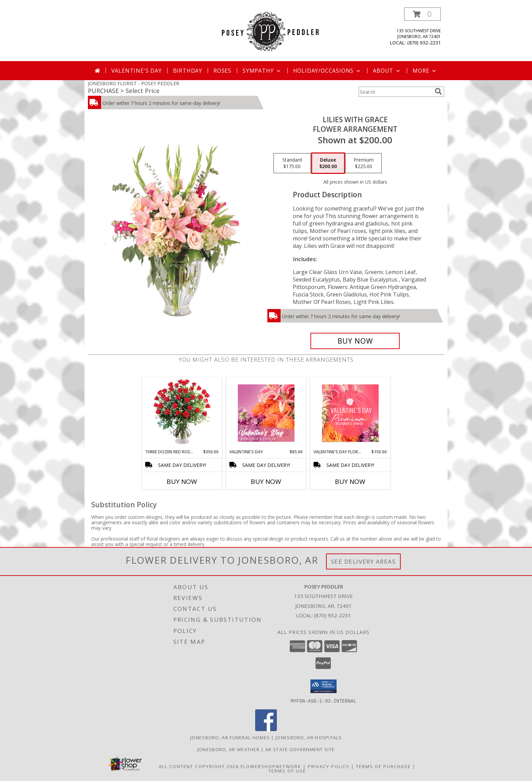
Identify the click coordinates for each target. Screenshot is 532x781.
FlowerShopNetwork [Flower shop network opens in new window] (271, 766)
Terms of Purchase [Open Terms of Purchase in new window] (383, 766)
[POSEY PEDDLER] (266, 31)
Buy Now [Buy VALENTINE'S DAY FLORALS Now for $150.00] (350, 482)
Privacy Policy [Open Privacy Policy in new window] (329, 766)
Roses (222, 71)
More (425, 71)
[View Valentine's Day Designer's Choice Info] (266, 413)
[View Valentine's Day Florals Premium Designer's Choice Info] (350, 413)
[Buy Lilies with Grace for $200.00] (355, 341)
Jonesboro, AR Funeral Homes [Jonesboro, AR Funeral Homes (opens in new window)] (230, 737)
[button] (422, 14)
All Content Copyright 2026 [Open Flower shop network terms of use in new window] (199, 766)
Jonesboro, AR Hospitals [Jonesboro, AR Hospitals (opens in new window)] (309, 737)
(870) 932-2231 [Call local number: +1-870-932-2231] (424, 43)
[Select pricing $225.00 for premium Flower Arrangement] (364, 163)
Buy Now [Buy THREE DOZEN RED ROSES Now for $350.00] (182, 482)
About (387, 71)
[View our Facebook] (266, 729)
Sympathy (262, 71)
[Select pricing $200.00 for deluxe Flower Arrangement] (328, 163)
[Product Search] (395, 92)
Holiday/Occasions (328, 71)
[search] (438, 91)
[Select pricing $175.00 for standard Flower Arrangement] (292, 163)
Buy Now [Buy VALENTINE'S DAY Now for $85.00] (266, 482)
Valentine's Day (137, 71)
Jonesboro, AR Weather (229, 749)
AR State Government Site (300, 749)
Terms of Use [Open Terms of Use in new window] (287, 770)
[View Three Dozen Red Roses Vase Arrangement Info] (182, 413)
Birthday (188, 71)
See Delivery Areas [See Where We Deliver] (364, 561)
